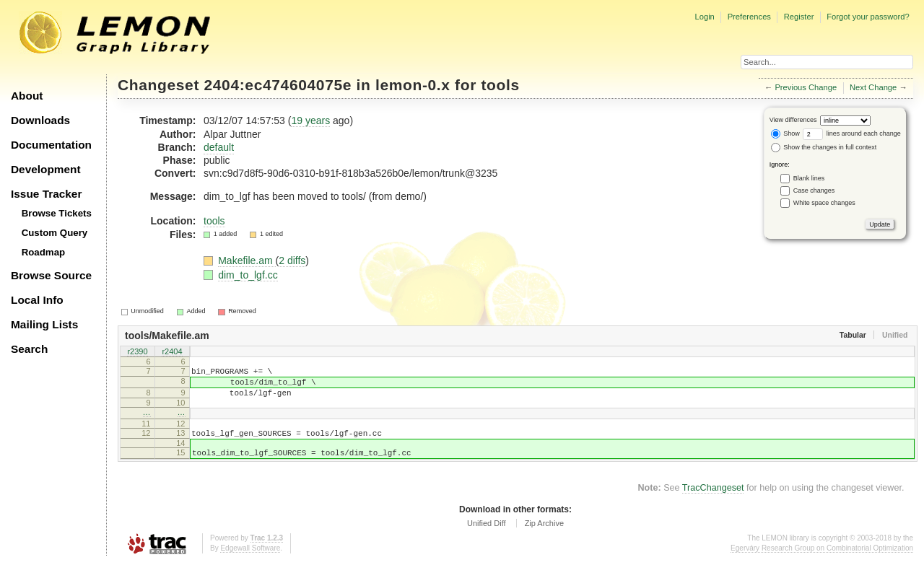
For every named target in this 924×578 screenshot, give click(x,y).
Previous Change (806, 87)
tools (500, 85)
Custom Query (55, 233)
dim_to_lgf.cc (248, 275)
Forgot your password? (868, 17)
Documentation (51, 145)
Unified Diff (487, 538)
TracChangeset (713, 503)
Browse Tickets (57, 213)
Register (799, 17)
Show (785, 133)
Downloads (40, 120)
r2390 (137, 352)
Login (704, 17)
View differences (793, 120)
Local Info (37, 300)
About (27, 96)
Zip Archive (544, 538)
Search (29, 349)
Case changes (814, 191)
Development (46, 169)
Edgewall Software (250, 563)
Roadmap (44, 252)
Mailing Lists (44, 324)
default (219, 147)
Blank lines (809, 178)
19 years (310, 121)
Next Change (873, 87)
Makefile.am (247, 260)
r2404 (172, 352)
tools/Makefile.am (167, 336)
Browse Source (51, 275)
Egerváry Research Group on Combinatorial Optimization (822, 563)
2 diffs (292, 260)
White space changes (824, 203)
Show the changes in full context (824, 147)
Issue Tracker (46, 194)
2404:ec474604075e (278, 85)
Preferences (749, 17)
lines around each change (852, 133)
